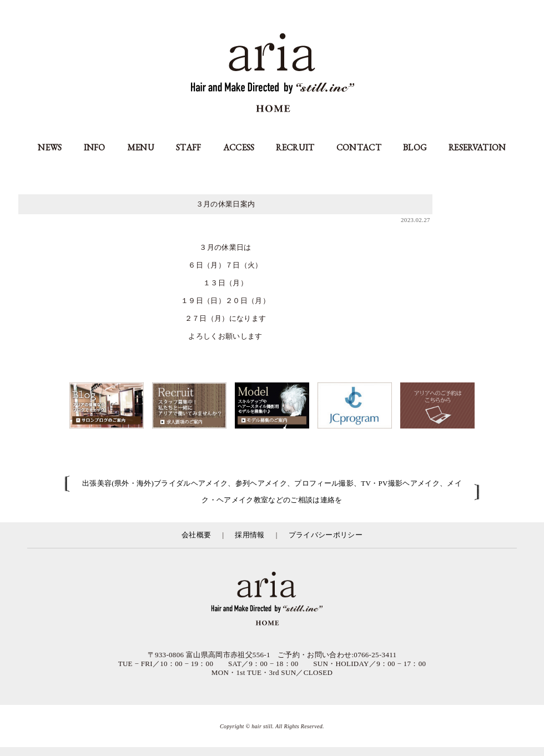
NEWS (50, 147)
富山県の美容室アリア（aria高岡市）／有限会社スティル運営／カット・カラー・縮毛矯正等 (272, 599)
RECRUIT (295, 147)
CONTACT (359, 147)
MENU (141, 147)
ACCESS (239, 147)
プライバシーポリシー (326, 535)
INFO (95, 147)
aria (272, 74)
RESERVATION (477, 147)
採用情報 (250, 535)
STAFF (189, 147)
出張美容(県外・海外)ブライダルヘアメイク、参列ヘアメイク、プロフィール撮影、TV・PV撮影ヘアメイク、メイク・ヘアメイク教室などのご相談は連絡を (272, 492)
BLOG (415, 147)
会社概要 (196, 535)
